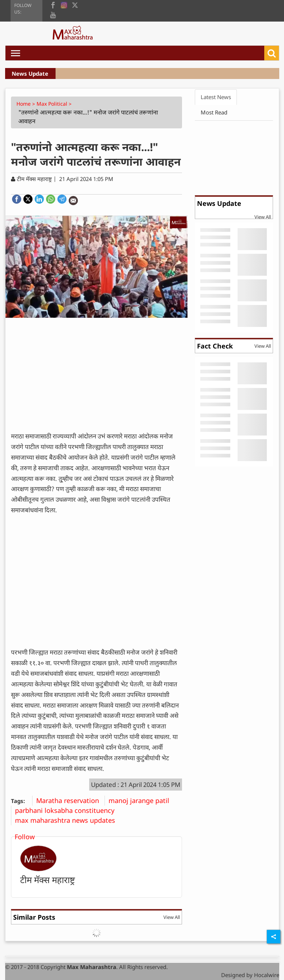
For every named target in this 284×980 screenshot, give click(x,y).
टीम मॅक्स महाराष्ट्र (48, 880)
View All (172, 917)
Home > (26, 104)
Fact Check (215, 346)
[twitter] (75, 4)
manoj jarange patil (142, 800)
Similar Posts (34, 917)
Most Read (214, 112)
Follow (25, 837)
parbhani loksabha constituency (67, 810)
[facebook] (53, 4)
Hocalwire (267, 975)
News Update (30, 73)
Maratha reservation (70, 800)
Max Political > (55, 104)
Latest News (216, 97)
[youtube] (53, 15)
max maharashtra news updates (68, 820)
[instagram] (64, 4)
